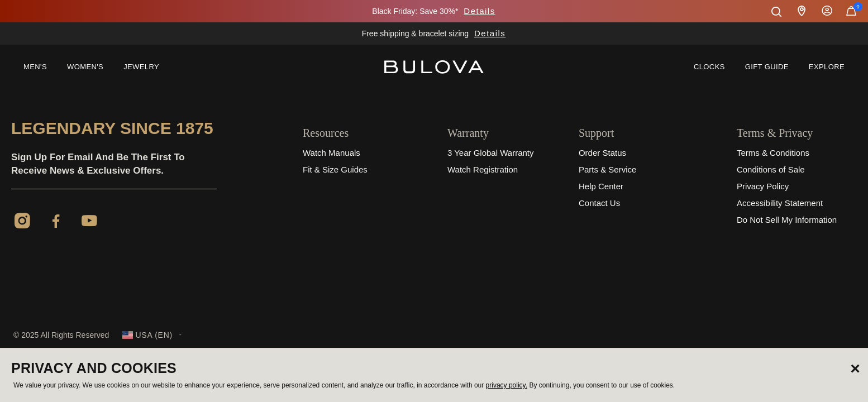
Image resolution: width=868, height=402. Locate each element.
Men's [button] (35, 67)
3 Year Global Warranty (491, 153)
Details (479, 11)
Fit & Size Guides (335, 169)
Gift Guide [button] (767, 67)
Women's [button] (85, 67)
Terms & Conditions (773, 153)
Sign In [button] (827, 11)
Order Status (602, 153)
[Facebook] (56, 223)
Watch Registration (483, 169)
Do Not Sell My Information (787, 220)
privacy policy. (507, 385)
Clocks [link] (709, 67)
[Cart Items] (851, 13)
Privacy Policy (763, 186)
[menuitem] (35, 67)
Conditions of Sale (771, 169)
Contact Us (599, 203)
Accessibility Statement (780, 203)
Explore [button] (827, 67)
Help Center (601, 186)
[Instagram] (22, 223)
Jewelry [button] (141, 67)
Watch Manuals (332, 153)
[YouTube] (89, 223)
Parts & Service (607, 169)
